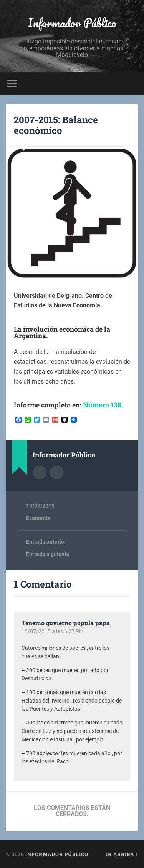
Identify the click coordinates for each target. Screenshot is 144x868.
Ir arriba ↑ (122, 854)
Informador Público (72, 23)
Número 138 (102, 405)
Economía (38, 518)
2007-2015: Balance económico (56, 125)
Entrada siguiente (48, 554)
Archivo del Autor (40, 472)
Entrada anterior (46, 542)
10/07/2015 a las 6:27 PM (53, 631)
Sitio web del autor (57, 472)
